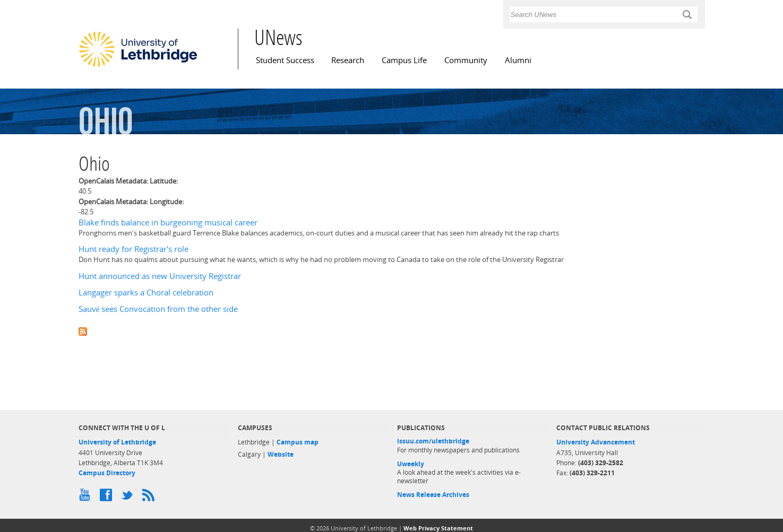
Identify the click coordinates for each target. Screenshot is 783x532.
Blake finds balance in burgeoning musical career (168, 223)
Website (281, 454)
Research (348, 60)
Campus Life (404, 60)
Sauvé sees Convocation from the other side (158, 309)
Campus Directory (107, 473)
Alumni (518, 60)
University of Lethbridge (117, 442)
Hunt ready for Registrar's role (134, 249)
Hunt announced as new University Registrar (160, 276)
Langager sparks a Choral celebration (146, 293)
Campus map (298, 442)
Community (466, 60)
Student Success (285, 60)
